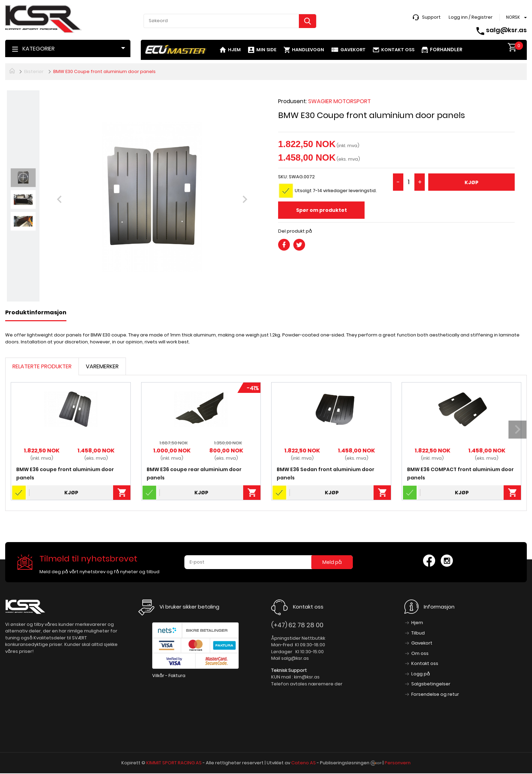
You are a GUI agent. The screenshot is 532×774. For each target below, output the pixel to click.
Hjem (234, 50)
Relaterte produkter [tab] (42, 366)
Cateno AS (304, 763)
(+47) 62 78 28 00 (297, 625)
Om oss (420, 653)
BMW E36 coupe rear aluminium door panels (194, 474)
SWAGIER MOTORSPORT (340, 101)
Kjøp (471, 182)
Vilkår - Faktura (169, 676)
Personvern (398, 763)
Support (431, 17)
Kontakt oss (398, 50)
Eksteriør (34, 71)
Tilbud (418, 633)
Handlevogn (308, 50)
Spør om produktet (322, 210)
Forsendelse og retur (435, 694)
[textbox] (230, 21)
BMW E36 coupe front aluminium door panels (65, 474)
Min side (266, 50)
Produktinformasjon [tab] (36, 312)
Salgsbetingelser (431, 684)
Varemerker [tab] (102, 366)
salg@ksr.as (506, 30)
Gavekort (353, 50)
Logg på (421, 674)
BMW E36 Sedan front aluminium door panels (325, 474)
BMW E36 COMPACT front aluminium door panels (460, 474)
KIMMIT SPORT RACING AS (174, 763)
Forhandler (446, 49)
